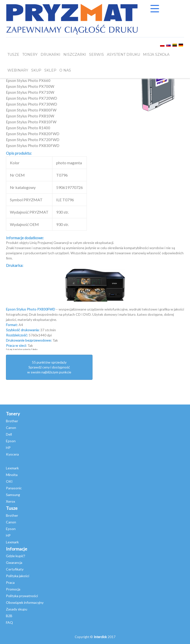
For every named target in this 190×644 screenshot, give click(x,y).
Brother (12, 421)
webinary (18, 70)
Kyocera (12, 454)
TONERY (30, 55)
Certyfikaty (15, 569)
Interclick (100, 637)
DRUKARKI (50, 55)
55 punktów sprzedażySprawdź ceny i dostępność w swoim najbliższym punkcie (49, 367)
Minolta (12, 475)
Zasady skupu (17, 609)
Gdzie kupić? (16, 556)
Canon (11, 428)
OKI (9, 481)
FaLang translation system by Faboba (22, 349)
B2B (9, 616)
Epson (11, 441)
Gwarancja (14, 562)
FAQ (9, 622)
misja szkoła (156, 55)
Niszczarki (75, 55)
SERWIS (96, 55)
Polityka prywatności (22, 596)
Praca (10, 582)
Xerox (11, 501)
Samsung (13, 495)
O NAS (65, 70)
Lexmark (12, 468)
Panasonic (14, 488)
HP (8, 448)
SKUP (36, 70)
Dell (9, 434)
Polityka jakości (18, 576)
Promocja (13, 589)
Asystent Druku (123, 55)
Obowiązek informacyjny (25, 602)
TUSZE (13, 55)
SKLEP (50, 70)
